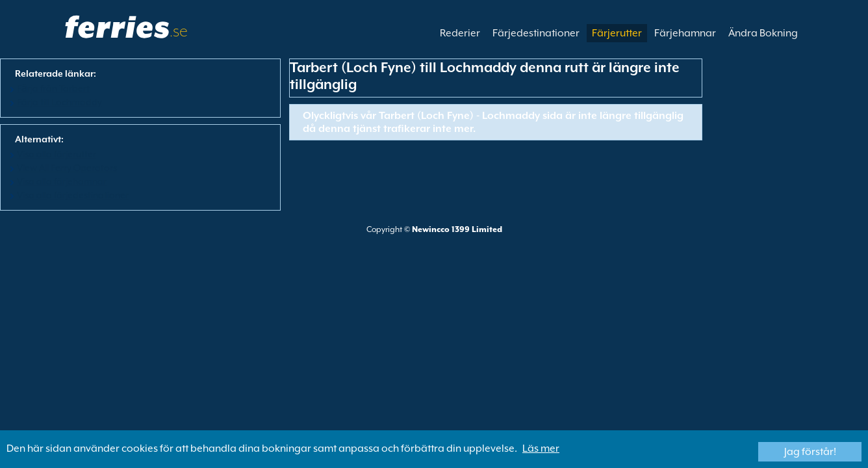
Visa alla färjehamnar (62, 181)
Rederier (460, 33)
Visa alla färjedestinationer (73, 195)
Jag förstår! (810, 452)
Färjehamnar (685, 33)
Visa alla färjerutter (57, 154)
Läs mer (541, 448)
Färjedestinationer (536, 33)
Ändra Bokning (763, 33)
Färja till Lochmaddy (59, 102)
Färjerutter (617, 33)
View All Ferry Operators (67, 168)
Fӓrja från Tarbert (53, 88)
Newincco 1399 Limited (457, 229)
